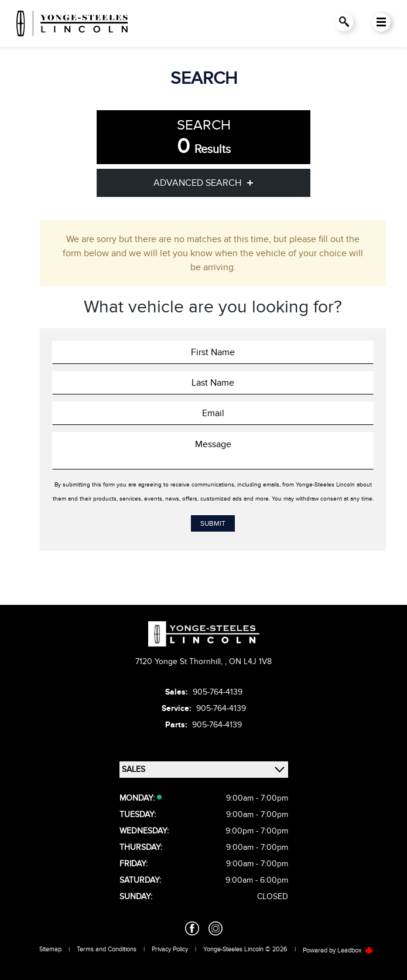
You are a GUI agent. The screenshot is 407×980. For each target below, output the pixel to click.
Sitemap (50, 949)
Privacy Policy (170, 949)
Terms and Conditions (107, 949)
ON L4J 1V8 (250, 661)
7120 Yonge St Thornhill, (180, 661)
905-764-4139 (218, 692)
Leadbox (355, 950)
